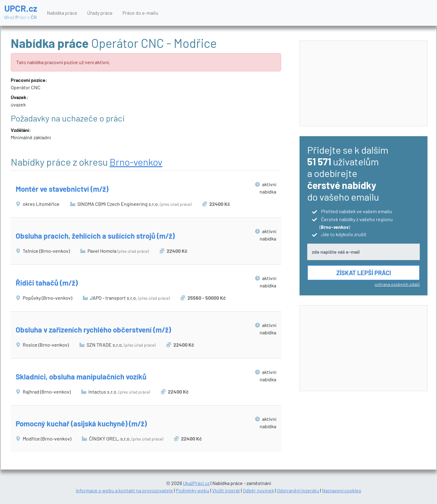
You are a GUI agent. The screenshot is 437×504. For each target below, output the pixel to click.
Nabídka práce (62, 13)
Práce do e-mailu (140, 13)
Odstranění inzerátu (298, 490)
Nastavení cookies (342, 490)
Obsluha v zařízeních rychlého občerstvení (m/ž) (93, 330)
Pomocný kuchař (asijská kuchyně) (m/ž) (81, 423)
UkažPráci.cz (196, 483)
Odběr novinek (258, 490)
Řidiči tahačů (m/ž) (47, 283)
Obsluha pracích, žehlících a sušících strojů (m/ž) (95, 236)
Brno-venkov (136, 162)
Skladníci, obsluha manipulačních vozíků (81, 377)
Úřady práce (100, 13)
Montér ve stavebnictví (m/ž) (62, 189)
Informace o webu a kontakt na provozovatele (124, 490)
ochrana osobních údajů (397, 284)
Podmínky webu (193, 490)
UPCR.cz (21, 12)
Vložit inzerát (226, 490)
